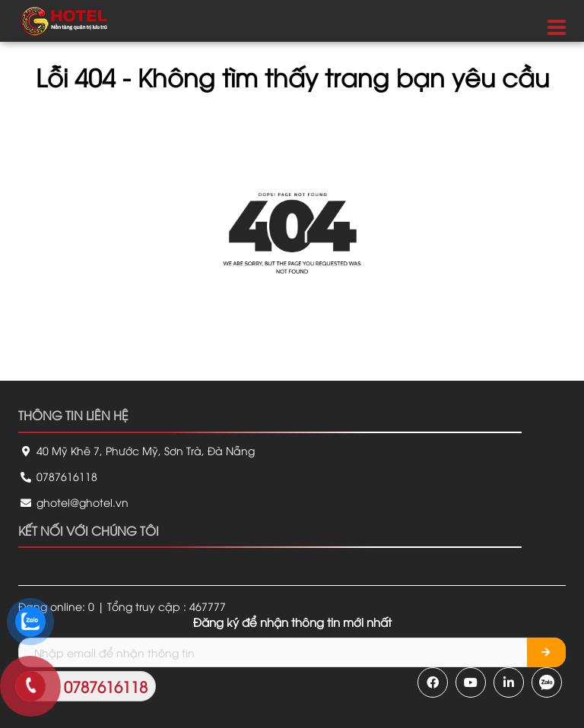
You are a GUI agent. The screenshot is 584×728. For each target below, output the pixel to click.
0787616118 (58, 476)
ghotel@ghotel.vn (73, 502)
